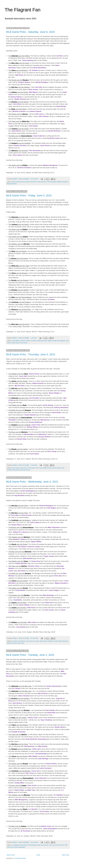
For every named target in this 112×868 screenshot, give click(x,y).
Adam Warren (17, 131)
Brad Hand (42, 739)
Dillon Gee (49, 603)
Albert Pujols (19, 790)
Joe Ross (60, 56)
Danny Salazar (16, 97)
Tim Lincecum (24, 343)
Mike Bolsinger (49, 595)
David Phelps (61, 106)
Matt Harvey (45, 420)
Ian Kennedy (25, 831)
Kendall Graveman (19, 732)
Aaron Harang (48, 405)
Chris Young (52, 451)
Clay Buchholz (20, 495)
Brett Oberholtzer (40, 68)
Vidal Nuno (42, 434)
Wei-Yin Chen (19, 386)
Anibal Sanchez (21, 563)
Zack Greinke (50, 710)
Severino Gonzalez (24, 168)
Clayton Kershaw (20, 146)
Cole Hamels (21, 627)
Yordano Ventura (24, 82)
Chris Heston (44, 811)
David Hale (51, 713)
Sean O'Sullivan (46, 720)
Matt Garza (19, 75)
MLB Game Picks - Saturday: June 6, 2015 (30, 32)
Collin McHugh (43, 759)
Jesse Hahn (23, 376)
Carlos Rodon (56, 413)
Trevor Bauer (34, 454)
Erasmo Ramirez (45, 437)
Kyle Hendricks (32, 739)
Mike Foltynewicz (54, 527)
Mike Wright (33, 756)
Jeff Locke (39, 114)
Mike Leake (32, 622)
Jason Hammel (28, 60)
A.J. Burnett (33, 809)
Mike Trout (31, 790)
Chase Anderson (39, 136)
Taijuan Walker (36, 542)
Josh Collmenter (40, 778)
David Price (34, 182)
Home (38, 855)
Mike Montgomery (21, 800)
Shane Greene (34, 374)
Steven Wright (54, 393)
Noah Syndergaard (28, 491)
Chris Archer (49, 610)
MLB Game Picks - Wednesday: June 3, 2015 (32, 482)
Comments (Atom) (20, 858)
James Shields (24, 605)
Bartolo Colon (55, 138)
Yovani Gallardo (30, 415)
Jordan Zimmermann (54, 686)
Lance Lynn (36, 771)
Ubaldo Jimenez (20, 99)
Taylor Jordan (49, 556)
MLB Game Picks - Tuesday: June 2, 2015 (30, 655)
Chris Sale (58, 576)
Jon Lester (36, 641)
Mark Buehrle (28, 558)
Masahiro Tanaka (19, 539)
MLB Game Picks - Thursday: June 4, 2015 (31, 354)
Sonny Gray (36, 561)
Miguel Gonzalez (61, 583)
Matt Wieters (33, 92)
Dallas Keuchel (38, 383)
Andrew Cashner (35, 111)
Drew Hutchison (42, 182)
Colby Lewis (36, 749)
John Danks (34, 126)
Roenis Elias (22, 439)
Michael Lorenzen (19, 111)
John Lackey (35, 522)
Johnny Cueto (33, 718)
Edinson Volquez (26, 341)
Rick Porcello (27, 515)
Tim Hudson (22, 547)
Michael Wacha (32, 427)
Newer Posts (11, 855)
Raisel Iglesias (61, 341)
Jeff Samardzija (41, 754)
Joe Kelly (38, 87)
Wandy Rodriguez (42, 82)
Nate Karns (31, 608)
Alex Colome (17, 155)
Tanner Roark (15, 343)
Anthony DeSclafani (61, 408)
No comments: (35, 179)
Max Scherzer (43, 693)
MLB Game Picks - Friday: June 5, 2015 (29, 195)
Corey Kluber (20, 590)
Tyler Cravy (29, 773)
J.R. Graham (33, 70)
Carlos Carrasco (45, 768)
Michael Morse (29, 434)
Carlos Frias (36, 425)
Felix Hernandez (35, 151)
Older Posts (66, 855)
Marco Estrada (24, 696)
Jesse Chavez (33, 90)
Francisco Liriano (34, 547)
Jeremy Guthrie (51, 764)
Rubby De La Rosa (20, 532)
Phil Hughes (52, 508)
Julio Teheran (44, 116)
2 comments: (34, 465)
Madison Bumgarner (51, 165)
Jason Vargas (54, 590)
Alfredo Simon (60, 727)
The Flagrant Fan (23, 10)
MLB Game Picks (12, 184)
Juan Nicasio (17, 703)
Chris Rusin (17, 104)
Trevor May (14, 515)
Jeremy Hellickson (35, 422)
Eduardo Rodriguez (46, 506)
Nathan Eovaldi (52, 341)
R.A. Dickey (16, 688)
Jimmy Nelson (17, 525)
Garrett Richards (54, 131)
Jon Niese (51, 299)
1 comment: (34, 338)
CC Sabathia (58, 795)
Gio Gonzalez (34, 398)
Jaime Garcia (45, 146)
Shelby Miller (19, 783)
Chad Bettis (18, 600)
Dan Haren (22, 571)
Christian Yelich (33, 566)
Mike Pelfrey (43, 746)
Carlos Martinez (16, 341)
